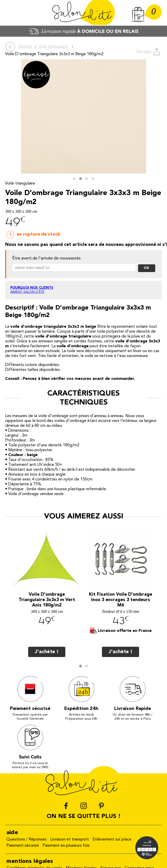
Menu (12, 13)
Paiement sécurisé (23, 846)
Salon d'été (83, 13)
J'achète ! (47, 652)
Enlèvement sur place (112, 840)
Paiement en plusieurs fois (66, 846)
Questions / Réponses (27, 840)
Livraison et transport (70, 840)
